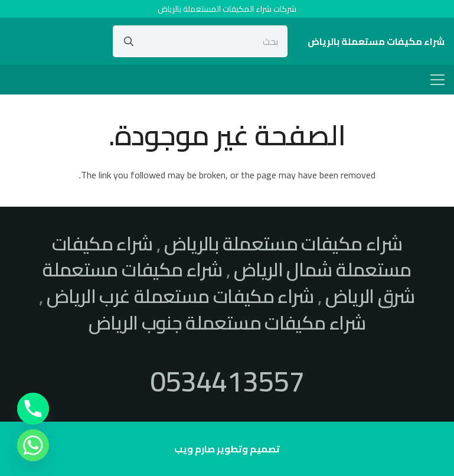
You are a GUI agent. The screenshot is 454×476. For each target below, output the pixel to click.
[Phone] (33, 409)
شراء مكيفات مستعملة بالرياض (283, 243)
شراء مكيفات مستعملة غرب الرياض (180, 296)
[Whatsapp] (33, 445)
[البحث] (129, 41)
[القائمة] (437, 80)
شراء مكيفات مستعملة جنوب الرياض (227, 322)
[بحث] (200, 41)
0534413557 (227, 381)
